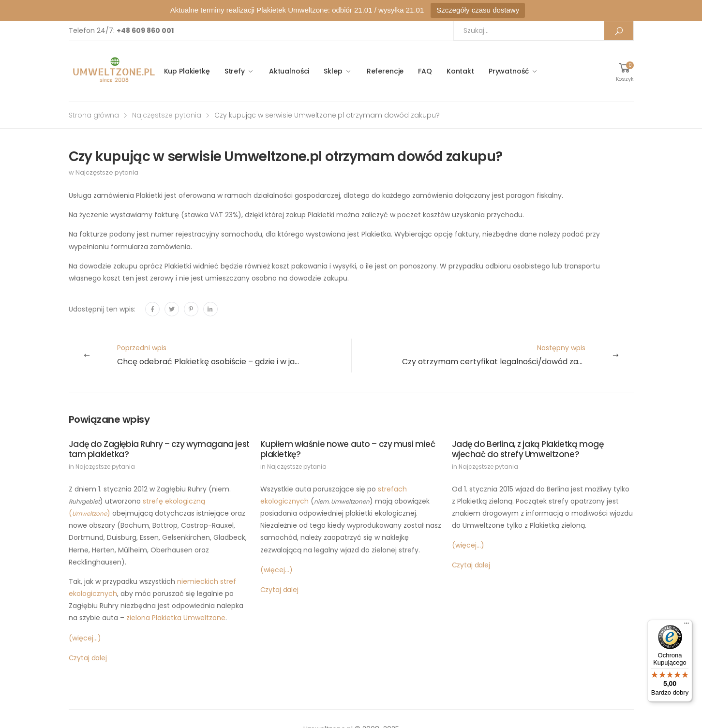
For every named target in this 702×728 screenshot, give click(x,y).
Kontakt (460, 71)
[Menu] (687, 625)
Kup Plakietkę (187, 71)
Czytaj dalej (88, 658)
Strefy (235, 71)
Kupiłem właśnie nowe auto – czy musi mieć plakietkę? (348, 449)
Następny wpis (518, 355)
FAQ (425, 71)
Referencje (385, 71)
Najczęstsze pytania (167, 115)
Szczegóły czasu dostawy (478, 10)
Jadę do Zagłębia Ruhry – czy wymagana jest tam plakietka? (159, 449)
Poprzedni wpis (234, 355)
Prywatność (509, 71)
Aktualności (289, 71)
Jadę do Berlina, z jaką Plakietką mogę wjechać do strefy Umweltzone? (528, 449)
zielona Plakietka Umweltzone (176, 618)
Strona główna (94, 115)
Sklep (333, 71)
